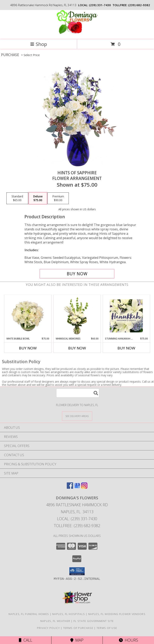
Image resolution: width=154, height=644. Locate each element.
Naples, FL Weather (55, 621)
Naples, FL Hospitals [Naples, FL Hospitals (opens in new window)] (69, 614)
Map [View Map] (77, 640)
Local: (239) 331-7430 (77, 519)
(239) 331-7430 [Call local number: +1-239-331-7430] (100, 5)
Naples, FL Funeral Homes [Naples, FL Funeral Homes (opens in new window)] (29, 614)
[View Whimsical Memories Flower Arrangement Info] (77, 316)
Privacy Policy (48, 628)
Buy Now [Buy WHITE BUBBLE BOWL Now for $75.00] (28, 348)
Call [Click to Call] (26, 640)
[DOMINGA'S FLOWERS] (77, 34)
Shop (39, 44)
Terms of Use (107, 628)
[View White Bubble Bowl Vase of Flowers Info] (28, 316)
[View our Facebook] (70, 487)
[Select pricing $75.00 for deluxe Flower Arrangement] (38, 198)
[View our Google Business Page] (77, 487)
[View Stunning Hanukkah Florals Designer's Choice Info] (126, 316)
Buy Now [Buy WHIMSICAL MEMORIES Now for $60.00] (77, 348)
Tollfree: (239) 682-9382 (77, 526)
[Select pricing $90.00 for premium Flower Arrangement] (58, 198)
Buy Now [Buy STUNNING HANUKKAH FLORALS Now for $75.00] (126, 348)
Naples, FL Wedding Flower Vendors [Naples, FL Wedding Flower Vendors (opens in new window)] (117, 614)
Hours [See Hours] (128, 640)
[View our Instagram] (84, 487)
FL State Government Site (94, 621)
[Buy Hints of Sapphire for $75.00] (77, 274)
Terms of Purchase (78, 628)
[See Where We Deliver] (77, 416)
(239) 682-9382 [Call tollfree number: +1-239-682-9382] (139, 5)
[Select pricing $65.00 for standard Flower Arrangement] (17, 198)
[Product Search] (78, 393)
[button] (77, 571)
